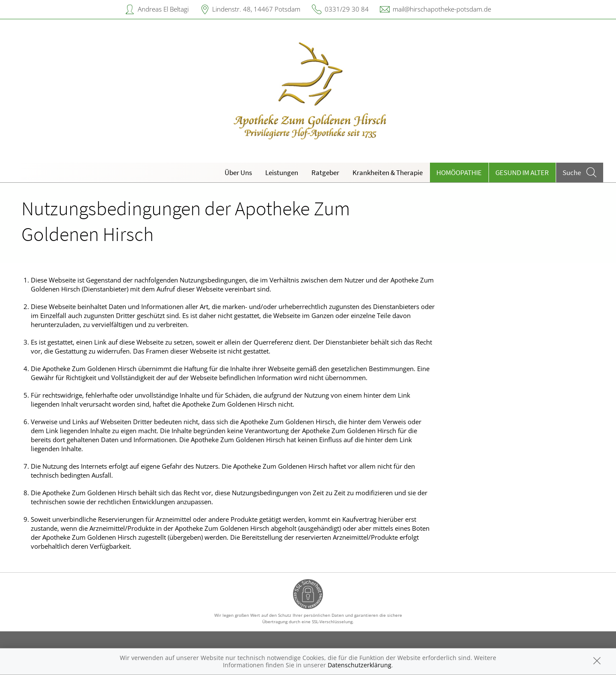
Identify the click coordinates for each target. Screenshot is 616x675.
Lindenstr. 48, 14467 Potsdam (256, 9)
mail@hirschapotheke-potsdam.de (442, 9)
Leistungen (282, 172)
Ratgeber (325, 172)
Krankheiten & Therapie (388, 172)
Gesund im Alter (522, 172)
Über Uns (238, 172)
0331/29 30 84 (347, 9)
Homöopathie (459, 172)
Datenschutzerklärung (360, 665)
